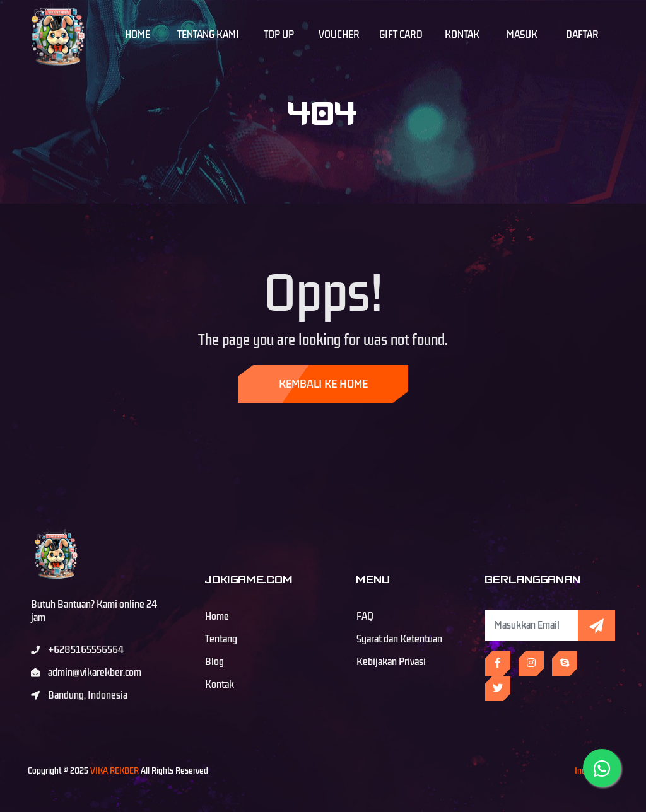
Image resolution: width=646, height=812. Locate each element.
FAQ (365, 617)
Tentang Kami (208, 35)
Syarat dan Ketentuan (399, 639)
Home (138, 35)
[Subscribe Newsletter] (531, 625)
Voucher (339, 35)
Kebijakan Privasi (391, 662)
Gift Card (401, 35)
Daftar (582, 35)
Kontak (462, 35)
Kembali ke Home (323, 384)
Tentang (221, 639)
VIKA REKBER (115, 771)
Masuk (522, 35)
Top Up (279, 35)
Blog (214, 662)
